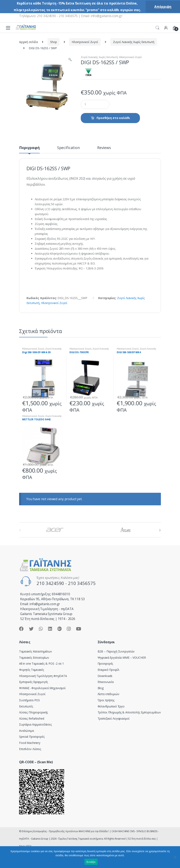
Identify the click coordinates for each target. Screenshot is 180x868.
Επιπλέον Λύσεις (30, 749)
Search (157, 28)
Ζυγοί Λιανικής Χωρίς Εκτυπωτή (134, 42)
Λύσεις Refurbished (32, 718)
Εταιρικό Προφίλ (108, 670)
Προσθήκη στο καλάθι (113, 118)
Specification (68, 148)
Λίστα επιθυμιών (108, 694)
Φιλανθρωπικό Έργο (111, 706)
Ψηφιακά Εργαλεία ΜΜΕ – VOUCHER (122, 658)
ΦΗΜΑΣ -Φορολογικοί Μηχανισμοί (42, 688)
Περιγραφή (29, 148)
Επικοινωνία (106, 682)
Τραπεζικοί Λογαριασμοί (114, 718)
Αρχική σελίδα (28, 42)
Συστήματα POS (29, 700)
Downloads (105, 676)
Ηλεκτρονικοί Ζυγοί (85, 42)
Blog (101, 688)
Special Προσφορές (32, 737)
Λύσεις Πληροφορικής (33, 712)
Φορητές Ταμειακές (32, 670)
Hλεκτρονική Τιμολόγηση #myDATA (43, 676)
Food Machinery (30, 743)
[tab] (29, 149)
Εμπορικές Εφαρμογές (33, 682)
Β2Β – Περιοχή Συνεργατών (116, 651)
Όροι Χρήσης (106, 700)
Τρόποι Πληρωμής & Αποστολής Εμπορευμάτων (129, 712)
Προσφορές (105, 664)
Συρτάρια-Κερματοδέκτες (35, 724)
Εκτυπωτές (26, 706)
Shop (53, 42)
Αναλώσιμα (27, 731)
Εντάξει (91, 862)
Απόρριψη (163, 7)
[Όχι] (175, 857)
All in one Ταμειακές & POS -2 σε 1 (42, 664)
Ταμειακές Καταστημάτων (36, 651)
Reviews (104, 148)
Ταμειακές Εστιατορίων (34, 658)
